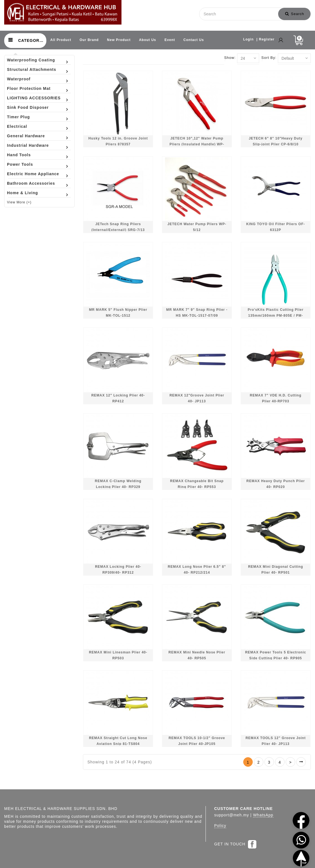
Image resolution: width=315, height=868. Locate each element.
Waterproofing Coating (31, 60)
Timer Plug (18, 117)
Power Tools (20, 164)
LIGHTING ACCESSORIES (34, 98)
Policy (220, 826)
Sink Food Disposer (28, 107)
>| (301, 762)
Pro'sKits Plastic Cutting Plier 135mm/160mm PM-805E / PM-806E (276, 316)
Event (170, 40)
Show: (230, 58)
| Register (265, 39)
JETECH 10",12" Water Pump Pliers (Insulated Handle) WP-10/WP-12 (197, 144)
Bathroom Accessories (31, 183)
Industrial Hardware (28, 145)
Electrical (17, 126)
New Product (119, 40)
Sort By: (269, 58)
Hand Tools (19, 155)
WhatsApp (263, 815)
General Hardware (26, 136)
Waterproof (19, 79)
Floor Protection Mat (29, 88)
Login (249, 39)
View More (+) (19, 202)
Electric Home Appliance (33, 174)
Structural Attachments (32, 69)
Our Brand (89, 40)
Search (295, 14)
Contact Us (194, 40)
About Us (148, 40)
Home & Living (22, 193)
